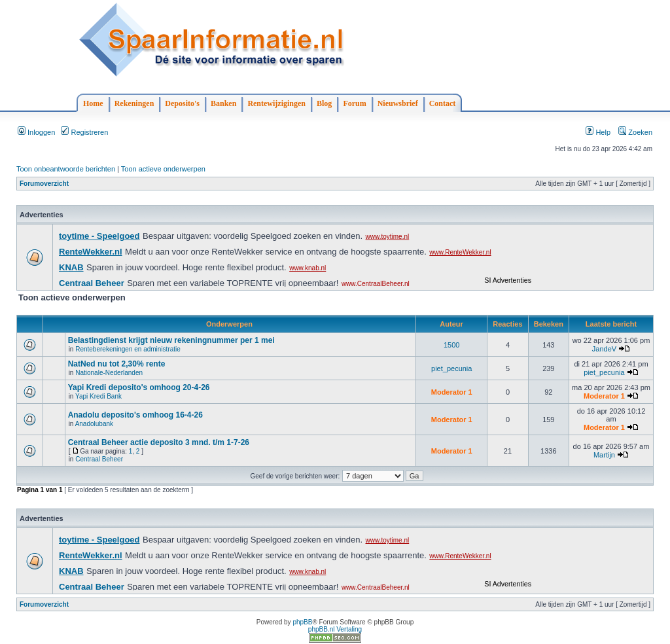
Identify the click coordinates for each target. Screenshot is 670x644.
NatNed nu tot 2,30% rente (117, 364)
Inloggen (36, 132)
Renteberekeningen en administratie (128, 349)
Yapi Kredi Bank (98, 396)
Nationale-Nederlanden (109, 373)
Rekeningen (134, 103)
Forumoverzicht (44, 184)
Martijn (604, 455)
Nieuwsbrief (398, 103)
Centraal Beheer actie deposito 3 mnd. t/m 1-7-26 (159, 442)
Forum (354, 103)
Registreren (84, 132)
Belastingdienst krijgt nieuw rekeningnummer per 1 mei (171, 340)
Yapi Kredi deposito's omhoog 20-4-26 (139, 387)
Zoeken (635, 132)
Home (93, 103)
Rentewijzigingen (276, 103)
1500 (451, 345)
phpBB (302, 622)
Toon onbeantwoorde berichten (66, 169)
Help (598, 132)
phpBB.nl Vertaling (335, 629)
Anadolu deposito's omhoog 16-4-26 (135, 415)
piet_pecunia (451, 368)
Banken (223, 103)
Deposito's (182, 103)
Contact (443, 103)
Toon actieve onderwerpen (163, 169)
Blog (324, 103)
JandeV (604, 349)
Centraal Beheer (99, 459)
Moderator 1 (452, 392)
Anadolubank (94, 424)
